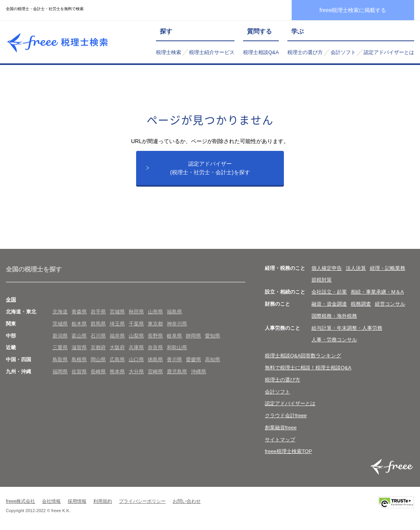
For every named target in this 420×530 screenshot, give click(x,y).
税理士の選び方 (305, 52)
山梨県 (136, 336)
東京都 (155, 324)
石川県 (98, 336)
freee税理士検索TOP (288, 452)
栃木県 (79, 324)
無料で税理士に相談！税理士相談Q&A (308, 368)
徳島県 (155, 360)
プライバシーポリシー (142, 502)
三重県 (60, 348)
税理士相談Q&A (261, 52)
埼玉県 (117, 324)
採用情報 (77, 502)
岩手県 (98, 312)
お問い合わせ (187, 502)
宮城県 (117, 312)
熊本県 (117, 372)
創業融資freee (281, 428)
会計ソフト (343, 52)
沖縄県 (199, 372)
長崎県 (98, 372)
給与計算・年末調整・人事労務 (347, 328)
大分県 (136, 372)
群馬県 (98, 324)
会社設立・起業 (329, 292)
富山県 (79, 336)
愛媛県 (193, 360)
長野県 (155, 336)
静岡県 (193, 336)
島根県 (79, 360)
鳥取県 (60, 360)
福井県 (117, 336)
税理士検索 (169, 52)
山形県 (155, 312)
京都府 (98, 348)
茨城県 (60, 324)
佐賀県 (79, 372)
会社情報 (51, 502)
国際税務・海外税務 (334, 316)
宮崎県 (155, 372)
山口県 (136, 360)
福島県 (174, 312)
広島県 (117, 360)
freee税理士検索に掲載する (353, 10)
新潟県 (60, 336)
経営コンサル (390, 304)
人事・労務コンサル (334, 340)
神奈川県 (177, 324)
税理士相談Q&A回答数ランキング (303, 356)
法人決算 (356, 268)
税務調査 (361, 304)
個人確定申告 (327, 268)
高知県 (213, 360)
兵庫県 (136, 348)
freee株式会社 (20, 502)
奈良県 (155, 348)
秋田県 (136, 312)
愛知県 (213, 336)
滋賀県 (79, 348)
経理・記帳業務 (388, 268)
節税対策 (322, 281)
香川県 (174, 360)
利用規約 (103, 502)
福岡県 (60, 372)
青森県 (79, 312)
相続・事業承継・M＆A (377, 292)
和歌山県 (177, 348)
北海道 (60, 312)
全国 (11, 300)
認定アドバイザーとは (389, 52)
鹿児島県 (177, 372)
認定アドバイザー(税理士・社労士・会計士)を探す (210, 168)
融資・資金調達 (329, 304)
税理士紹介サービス (212, 52)
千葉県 (136, 324)
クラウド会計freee (286, 416)
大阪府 (117, 348)
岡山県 (98, 360)
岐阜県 (174, 336)
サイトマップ (280, 440)
